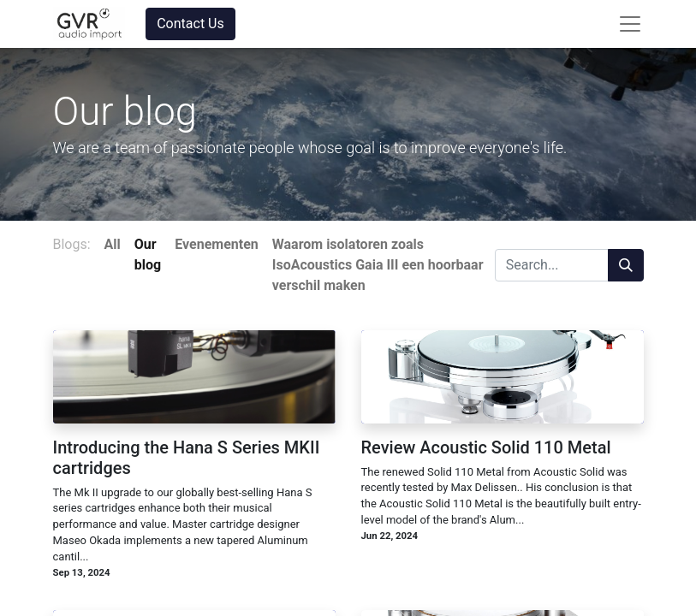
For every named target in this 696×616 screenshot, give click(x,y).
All (113, 244)
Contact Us (190, 24)
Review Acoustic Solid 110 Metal (486, 447)
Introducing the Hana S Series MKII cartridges (187, 458)
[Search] (626, 265)
